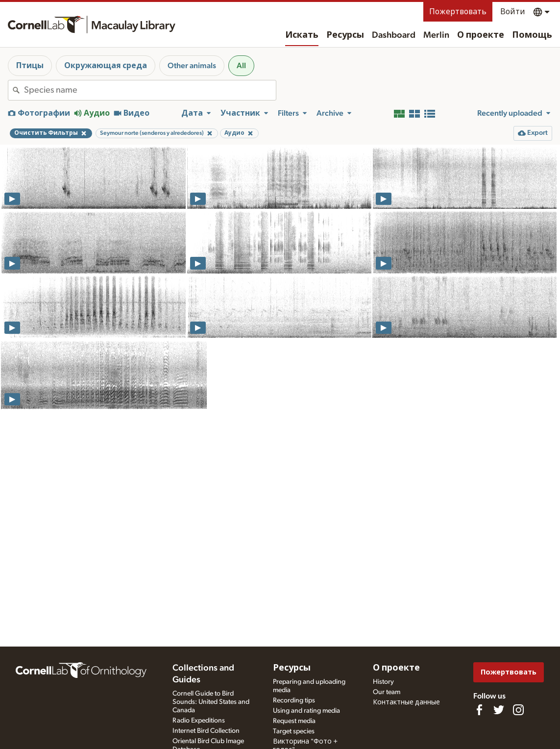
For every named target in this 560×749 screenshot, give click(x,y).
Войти (513, 12)
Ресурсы (345, 35)
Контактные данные (406, 702)
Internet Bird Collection (206, 731)
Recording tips (294, 700)
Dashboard (394, 35)
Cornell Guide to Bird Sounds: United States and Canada (211, 702)
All (241, 66)
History (383, 682)
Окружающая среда (106, 66)
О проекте (481, 35)
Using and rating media (306, 711)
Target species (294, 731)
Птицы (30, 66)
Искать (302, 35)
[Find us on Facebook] (479, 710)
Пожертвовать (458, 12)
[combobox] (150, 90)
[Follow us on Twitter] (499, 710)
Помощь (532, 35)
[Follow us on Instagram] (518, 710)
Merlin (436, 35)
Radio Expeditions (199, 721)
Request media (294, 721)
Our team (387, 692)
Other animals (192, 66)
